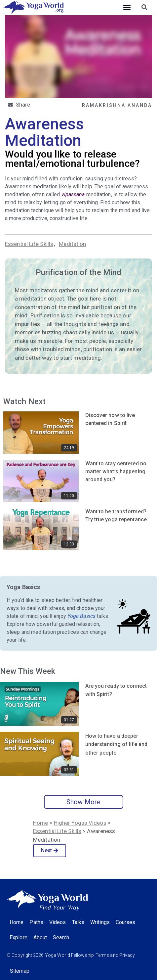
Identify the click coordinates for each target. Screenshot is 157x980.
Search (61, 937)
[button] (127, 7)
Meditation (72, 244)
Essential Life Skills (29, 244)
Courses (126, 922)
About (40, 937)
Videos (58, 922)
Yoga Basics (81, 616)
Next (50, 850)
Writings (100, 922)
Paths (36, 922)
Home (40, 823)
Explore (19, 937)
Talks (78, 922)
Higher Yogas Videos (80, 823)
